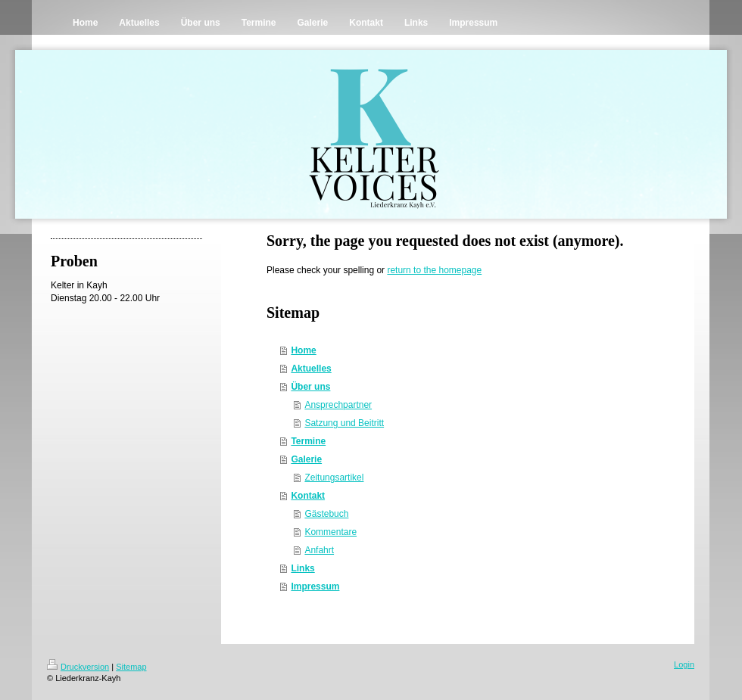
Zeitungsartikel (334, 478)
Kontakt (308, 496)
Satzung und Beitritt (344, 423)
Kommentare (330, 532)
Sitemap (131, 667)
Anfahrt (319, 550)
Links (302, 568)
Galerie (306, 459)
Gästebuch (326, 514)
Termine (308, 441)
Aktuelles (311, 369)
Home (303, 350)
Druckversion (78, 667)
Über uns (310, 387)
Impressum (315, 586)
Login (684, 664)
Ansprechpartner (338, 405)
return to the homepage (434, 270)
